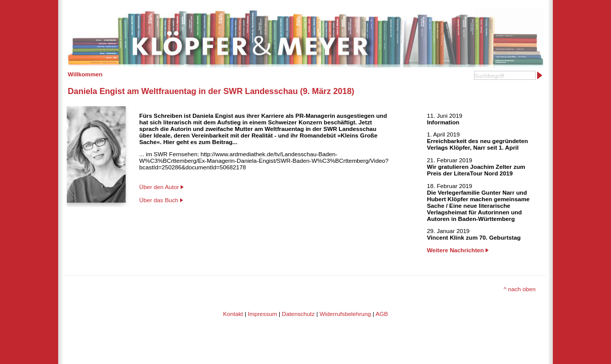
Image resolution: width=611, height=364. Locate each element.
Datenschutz (298, 314)
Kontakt (233, 314)
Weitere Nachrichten (458, 250)
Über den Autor (159, 187)
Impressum (263, 314)
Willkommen (85, 74)
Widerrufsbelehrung (345, 314)
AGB (382, 314)
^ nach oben (520, 289)
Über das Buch (159, 200)
